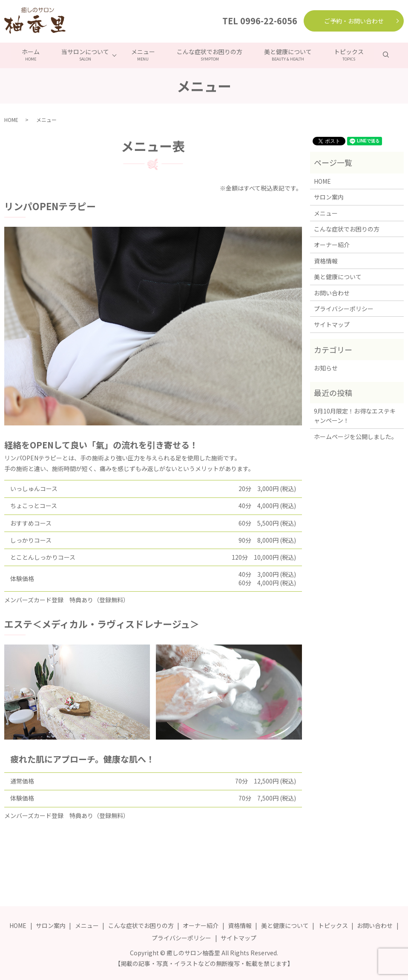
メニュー (143, 54)
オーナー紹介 (332, 244)
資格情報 (326, 260)
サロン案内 (329, 197)
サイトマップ (332, 324)
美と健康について (289, 54)
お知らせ (326, 367)
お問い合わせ (332, 292)
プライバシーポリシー (344, 308)
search (394, 54)
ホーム (29, 54)
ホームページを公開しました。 (356, 436)
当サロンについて (84, 54)
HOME (11, 119)
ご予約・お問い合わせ (354, 21)
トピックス (351, 54)
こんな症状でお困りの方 (210, 54)
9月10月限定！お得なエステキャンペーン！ (355, 415)
